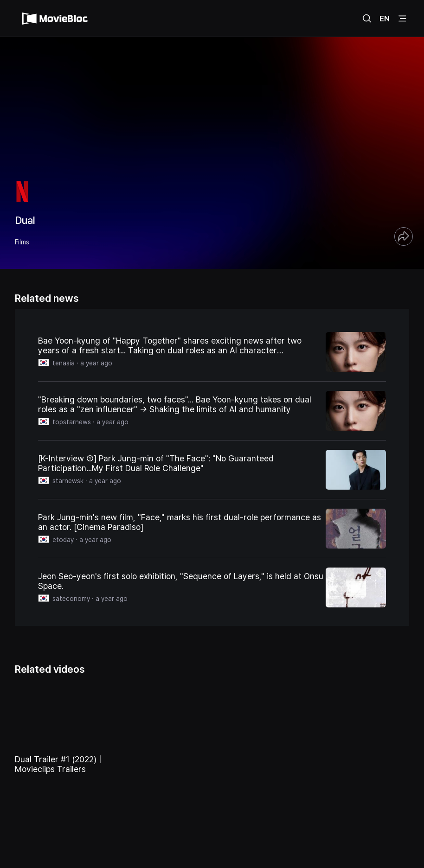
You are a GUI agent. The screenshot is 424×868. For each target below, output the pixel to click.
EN (385, 19)
